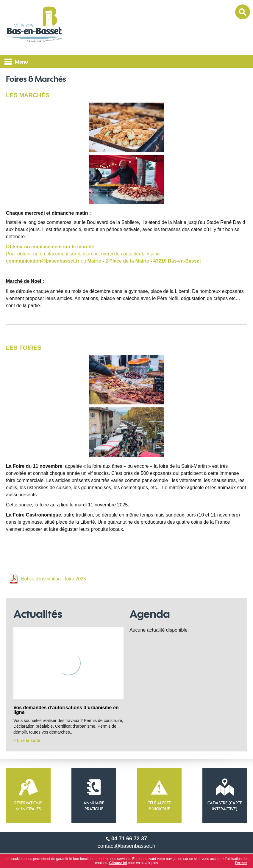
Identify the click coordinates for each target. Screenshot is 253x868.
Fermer (241, 863)
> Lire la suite (27, 740)
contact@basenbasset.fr (127, 846)
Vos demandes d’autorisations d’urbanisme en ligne (66, 710)
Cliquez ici (118, 863)
